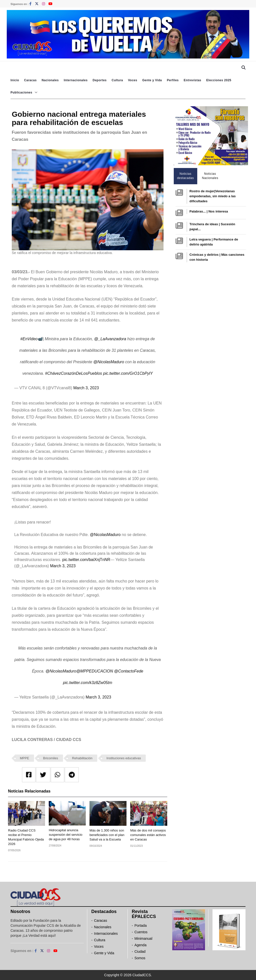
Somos (140, 958)
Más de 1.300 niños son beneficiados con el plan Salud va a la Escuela (107, 835)
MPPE (25, 758)
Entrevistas (192, 80)
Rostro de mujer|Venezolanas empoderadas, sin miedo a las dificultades (213, 196)
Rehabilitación (82, 758)
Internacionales (76, 80)
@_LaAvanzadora (110, 339)
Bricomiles (50, 758)
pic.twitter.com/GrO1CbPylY (128, 373)
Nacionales (50, 80)
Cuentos (141, 932)
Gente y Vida (152, 80)
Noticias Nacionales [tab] (210, 176)
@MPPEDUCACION (95, 671)
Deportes (99, 80)
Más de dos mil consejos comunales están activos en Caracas (148, 835)
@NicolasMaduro (109, 362)
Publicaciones (21, 92)
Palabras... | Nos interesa (209, 211)
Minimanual (143, 938)
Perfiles (173, 80)
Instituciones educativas (124, 758)
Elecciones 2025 (219, 80)
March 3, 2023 (86, 388)
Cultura (117, 80)
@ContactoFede (129, 671)
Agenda (140, 945)
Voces (133, 80)
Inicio (15, 80)
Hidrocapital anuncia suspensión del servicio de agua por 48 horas (65, 835)
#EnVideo (29, 339)
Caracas (30, 80)
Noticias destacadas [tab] (185, 176)
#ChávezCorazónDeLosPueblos (73, 373)
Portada (141, 925)
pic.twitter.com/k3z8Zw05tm (88, 683)
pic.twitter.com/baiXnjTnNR (86, 560)
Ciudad (140, 951)
